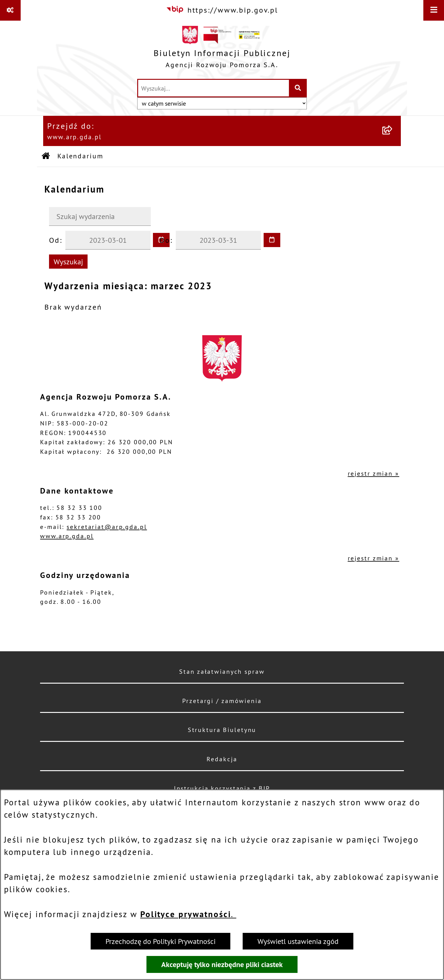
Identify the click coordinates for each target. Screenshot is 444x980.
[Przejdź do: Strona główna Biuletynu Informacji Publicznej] (46, 156)
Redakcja (222, 759)
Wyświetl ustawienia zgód (298, 941)
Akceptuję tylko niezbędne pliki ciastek (222, 964)
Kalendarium (80, 156)
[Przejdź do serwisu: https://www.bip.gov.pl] (222, 10)
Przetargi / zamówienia (222, 701)
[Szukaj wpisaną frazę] (298, 88)
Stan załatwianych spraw (222, 671)
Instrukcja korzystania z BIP (222, 788)
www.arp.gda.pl (67, 536)
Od (54, 240)
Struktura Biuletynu (222, 730)
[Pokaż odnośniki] (10, 10)
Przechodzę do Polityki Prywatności (160, 941)
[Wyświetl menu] (434, 10)
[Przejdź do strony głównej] (222, 49)
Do (165, 240)
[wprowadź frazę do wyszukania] (214, 88)
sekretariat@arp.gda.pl (107, 527)
